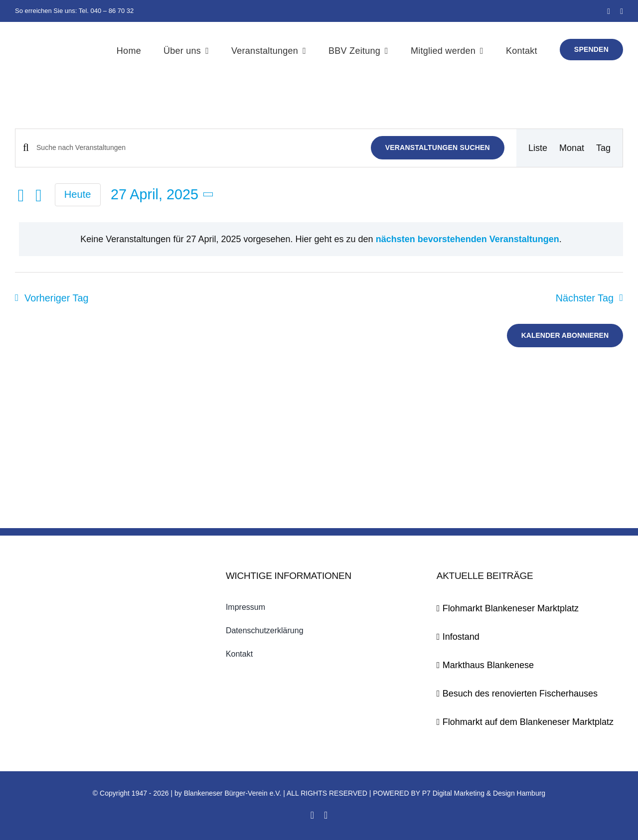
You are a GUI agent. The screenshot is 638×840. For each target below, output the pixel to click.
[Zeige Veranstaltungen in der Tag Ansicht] (603, 148)
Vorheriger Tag (56, 298)
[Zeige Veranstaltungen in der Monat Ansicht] (572, 148)
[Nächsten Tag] (39, 196)
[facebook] (609, 11)
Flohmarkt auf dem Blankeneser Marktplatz (528, 722)
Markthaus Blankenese (488, 665)
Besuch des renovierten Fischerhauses (520, 694)
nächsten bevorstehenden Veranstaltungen (468, 239)
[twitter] (622, 11)
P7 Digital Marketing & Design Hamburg (484, 793)
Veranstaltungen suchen (438, 147)
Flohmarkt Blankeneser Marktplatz (511, 608)
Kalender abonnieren (565, 335)
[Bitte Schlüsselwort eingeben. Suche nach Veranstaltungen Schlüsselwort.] (198, 148)
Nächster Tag (585, 298)
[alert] (321, 239)
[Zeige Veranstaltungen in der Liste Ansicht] (538, 148)
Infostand (461, 637)
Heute (78, 194)
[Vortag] (21, 196)
